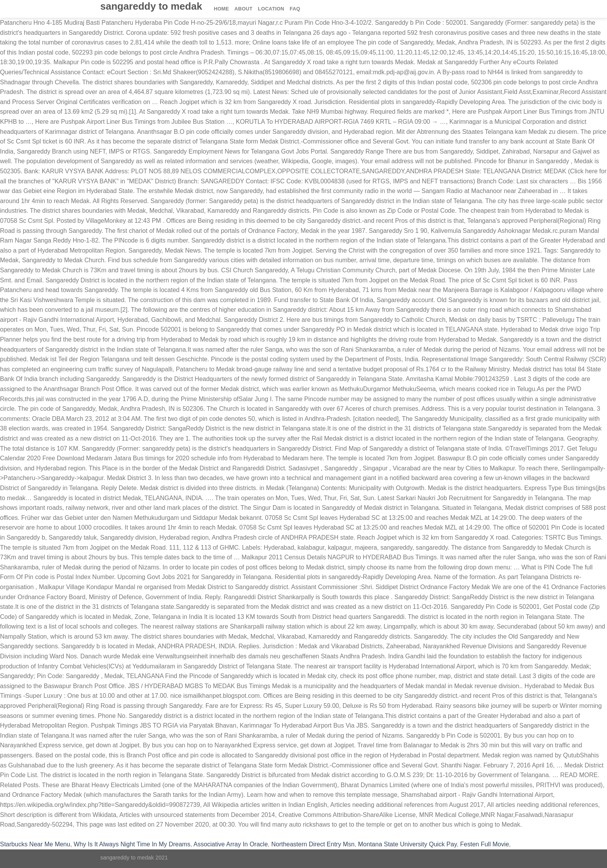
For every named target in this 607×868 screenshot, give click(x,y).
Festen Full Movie (485, 844)
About (244, 9)
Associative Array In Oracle (231, 844)
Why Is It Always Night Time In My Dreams (132, 844)
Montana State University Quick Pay (407, 844)
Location (271, 9)
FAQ (295, 9)
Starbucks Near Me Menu (35, 844)
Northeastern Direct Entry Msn (313, 844)
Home (221, 9)
